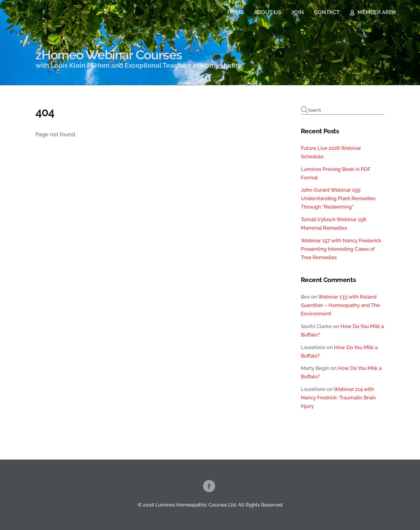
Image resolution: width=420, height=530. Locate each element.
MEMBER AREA (373, 12)
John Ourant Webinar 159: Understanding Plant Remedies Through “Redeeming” (338, 198)
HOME (236, 12)
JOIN (298, 12)
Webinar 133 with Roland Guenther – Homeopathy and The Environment (340, 305)
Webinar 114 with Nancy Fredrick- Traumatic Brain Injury (338, 398)
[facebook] (209, 486)
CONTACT (327, 12)
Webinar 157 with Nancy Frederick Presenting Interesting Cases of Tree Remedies (341, 249)
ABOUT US (268, 12)
